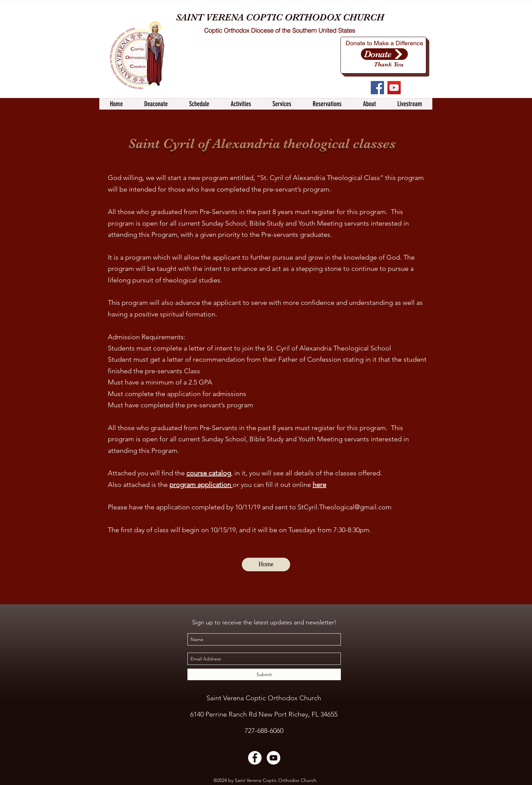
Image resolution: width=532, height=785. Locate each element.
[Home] (266, 565)
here (319, 485)
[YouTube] (394, 88)
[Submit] (264, 674)
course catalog (209, 473)
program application (200, 485)
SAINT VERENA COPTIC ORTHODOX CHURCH (280, 17)
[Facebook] (377, 88)
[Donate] (384, 54)
